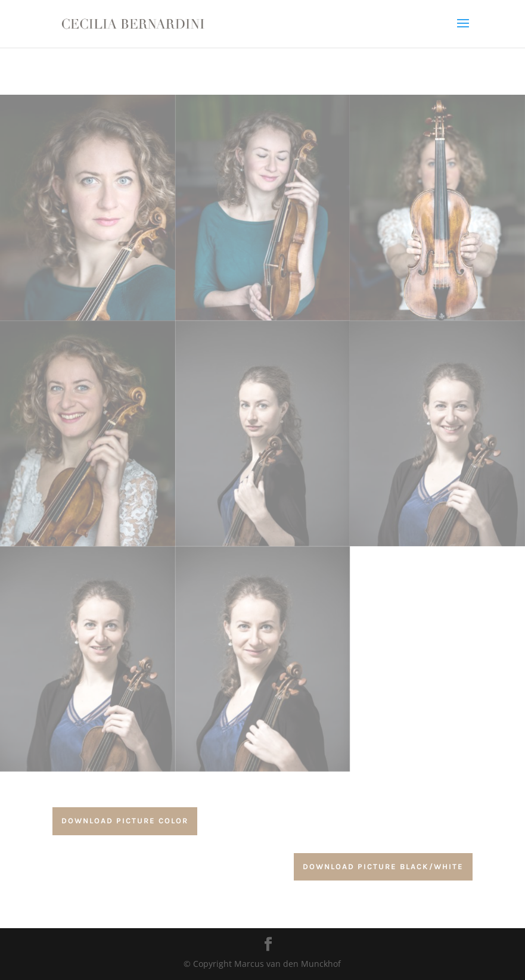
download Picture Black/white (383, 867)
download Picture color (125, 821)
